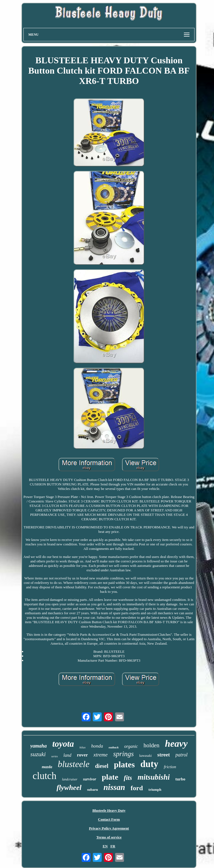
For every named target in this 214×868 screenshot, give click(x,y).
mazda (47, 767)
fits (128, 778)
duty (149, 764)
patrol (182, 755)
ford (137, 788)
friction (170, 767)
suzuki (38, 754)
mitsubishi (154, 777)
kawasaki (146, 756)
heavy (176, 744)
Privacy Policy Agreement (109, 828)
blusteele (74, 764)
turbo (180, 779)
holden (151, 745)
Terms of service (109, 837)
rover (82, 755)
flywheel (69, 788)
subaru (92, 790)
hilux (82, 747)
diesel (102, 766)
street (164, 755)
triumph (155, 790)
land (67, 755)
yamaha (39, 746)
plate (110, 777)
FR (113, 846)
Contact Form (109, 819)
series (54, 756)
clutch (45, 776)
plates (124, 764)
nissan (114, 787)
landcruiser (70, 779)
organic (131, 746)
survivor (90, 779)
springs (123, 754)
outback (114, 747)
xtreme (100, 755)
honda (97, 746)
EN (105, 846)
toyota (63, 744)
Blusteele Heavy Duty (109, 810)
